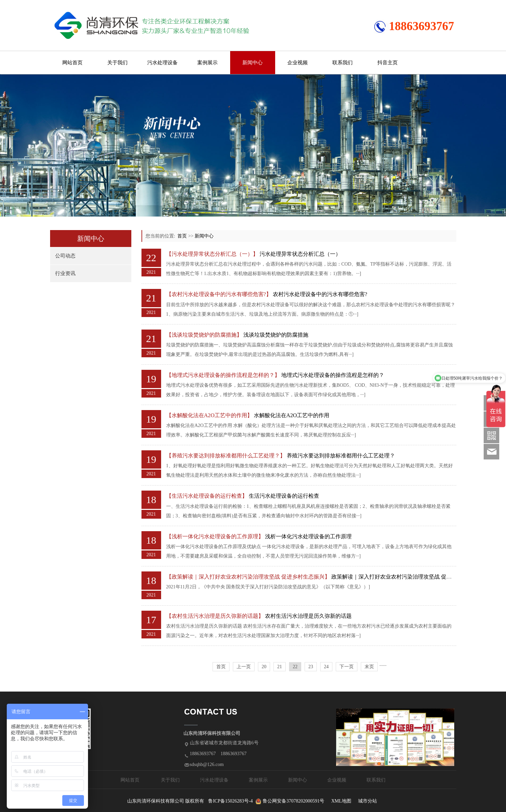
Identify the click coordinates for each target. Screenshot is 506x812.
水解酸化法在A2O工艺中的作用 (292, 415)
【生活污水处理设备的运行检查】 (207, 496)
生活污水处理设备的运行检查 (284, 496)
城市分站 (368, 801)
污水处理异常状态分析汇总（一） (300, 254)
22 (295, 667)
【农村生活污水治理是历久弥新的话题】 (215, 616)
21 (280, 667)
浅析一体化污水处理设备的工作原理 (308, 536)
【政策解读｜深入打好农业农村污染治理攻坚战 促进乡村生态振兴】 (248, 577)
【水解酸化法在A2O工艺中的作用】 (209, 415)
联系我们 (343, 63)
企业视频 (298, 63)
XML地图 (341, 801)
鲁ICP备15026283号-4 (230, 801)
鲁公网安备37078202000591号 (293, 801)
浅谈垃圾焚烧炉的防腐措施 (276, 335)
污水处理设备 (162, 63)
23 (311, 667)
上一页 (244, 667)
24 (326, 667)
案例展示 (207, 63)
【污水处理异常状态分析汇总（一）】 (212, 254)
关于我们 (117, 63)
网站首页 (72, 63)
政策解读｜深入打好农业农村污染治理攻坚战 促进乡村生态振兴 (408, 577)
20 (264, 667)
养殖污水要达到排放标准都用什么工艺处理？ (341, 456)
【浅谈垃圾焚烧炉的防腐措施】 (204, 335)
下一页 (347, 667)
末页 (369, 667)
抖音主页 (388, 63)
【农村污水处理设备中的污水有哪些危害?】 (219, 294)
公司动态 (65, 256)
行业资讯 (65, 273)
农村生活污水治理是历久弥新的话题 (308, 616)
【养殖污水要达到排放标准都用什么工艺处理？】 (226, 456)
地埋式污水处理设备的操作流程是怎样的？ (333, 375)
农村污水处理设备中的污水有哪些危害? (320, 294)
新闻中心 (252, 63)
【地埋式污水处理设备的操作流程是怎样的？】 (223, 375)
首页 (182, 236)
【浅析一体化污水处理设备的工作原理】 (215, 536)
